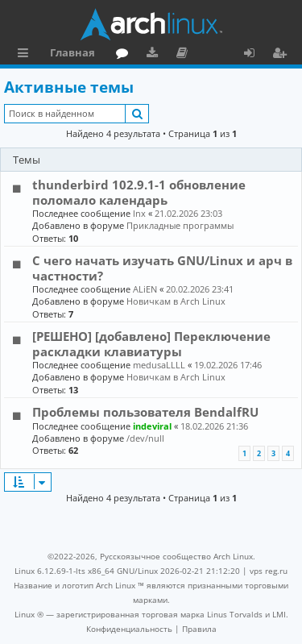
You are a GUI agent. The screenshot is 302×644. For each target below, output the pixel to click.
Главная (72, 52)
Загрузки (155, 55)
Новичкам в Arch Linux (176, 301)
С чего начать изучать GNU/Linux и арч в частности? (162, 268)
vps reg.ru (269, 571)
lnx (139, 213)
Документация (185, 55)
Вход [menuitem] (255, 55)
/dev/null (145, 438)
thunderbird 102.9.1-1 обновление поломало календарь (139, 192)
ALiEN (145, 289)
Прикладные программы (180, 225)
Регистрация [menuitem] (283, 55)
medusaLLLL (159, 365)
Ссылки (26, 55)
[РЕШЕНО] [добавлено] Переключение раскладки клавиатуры (151, 343)
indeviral (152, 426)
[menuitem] (129, 629)
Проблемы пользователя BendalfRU (145, 412)
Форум (125, 55)
